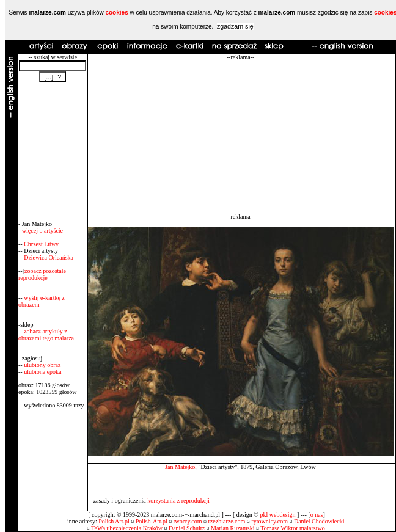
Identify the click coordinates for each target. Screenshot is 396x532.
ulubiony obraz (42, 365)
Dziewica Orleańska (49, 257)
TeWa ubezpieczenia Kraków (127, 528)
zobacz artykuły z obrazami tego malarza (46, 335)
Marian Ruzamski (233, 528)
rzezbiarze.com (227, 521)
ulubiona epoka (42, 372)
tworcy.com (188, 521)
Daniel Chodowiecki (319, 521)
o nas (317, 515)
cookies (116, 13)
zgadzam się (235, 26)
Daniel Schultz (187, 528)
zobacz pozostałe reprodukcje (42, 274)
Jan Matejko (180, 467)
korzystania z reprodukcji (178, 501)
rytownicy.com (269, 521)
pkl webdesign (277, 515)
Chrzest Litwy (41, 244)
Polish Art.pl (114, 521)
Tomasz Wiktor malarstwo (292, 528)
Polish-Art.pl (152, 521)
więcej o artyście (42, 231)
